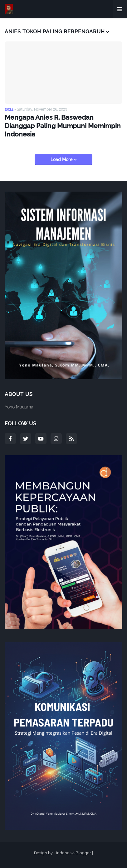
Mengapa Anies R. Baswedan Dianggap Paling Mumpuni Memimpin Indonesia (63, 126)
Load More (62, 160)
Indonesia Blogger (74, 853)
